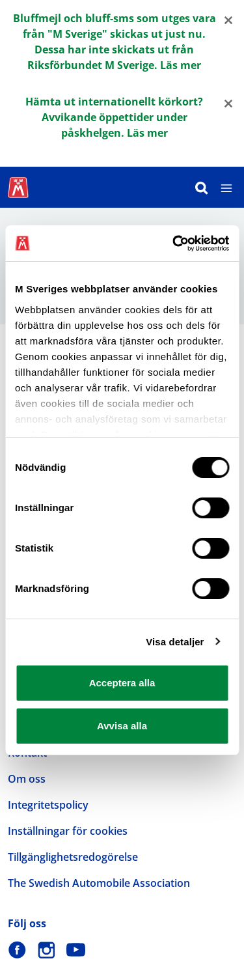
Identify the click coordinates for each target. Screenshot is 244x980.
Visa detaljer (175, 642)
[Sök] (202, 187)
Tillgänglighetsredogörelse (73, 857)
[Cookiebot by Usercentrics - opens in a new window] (174, 244)
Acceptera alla (122, 683)
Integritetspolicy (48, 805)
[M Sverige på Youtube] (76, 950)
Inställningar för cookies (68, 831)
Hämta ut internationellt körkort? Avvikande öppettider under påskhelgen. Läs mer (114, 117)
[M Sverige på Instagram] (47, 950)
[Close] (228, 19)
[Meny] (226, 187)
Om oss (27, 779)
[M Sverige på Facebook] (17, 950)
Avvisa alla (122, 726)
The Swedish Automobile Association (99, 883)
